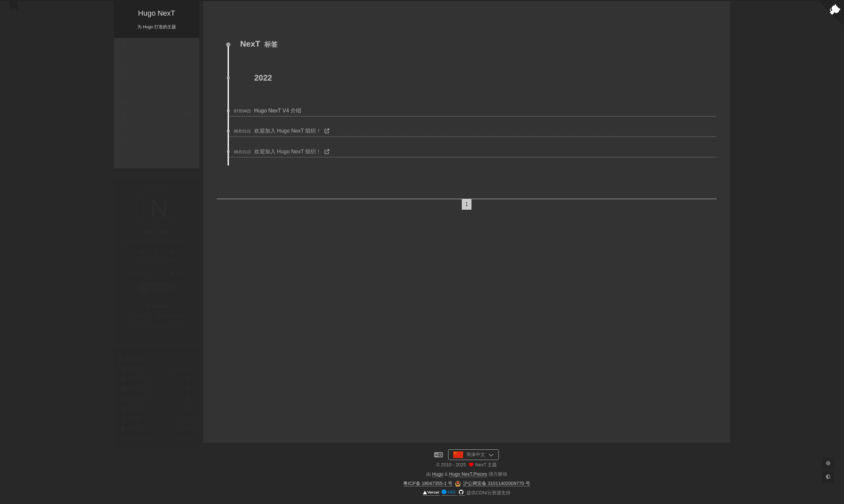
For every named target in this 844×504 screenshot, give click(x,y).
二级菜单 (157, 92)
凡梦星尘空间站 (169, 310)
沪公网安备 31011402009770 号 (497, 483)
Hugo (438, 474)
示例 (129, 80)
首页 (129, 44)
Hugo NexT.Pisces (468, 474)
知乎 (176, 267)
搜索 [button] (129, 152)
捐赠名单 (133, 68)
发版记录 (133, 104)
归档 (157, 116)
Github (137, 267)
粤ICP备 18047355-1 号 (428, 483)
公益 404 (133, 140)
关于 (129, 56)
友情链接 (133, 128)
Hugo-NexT (140, 310)
